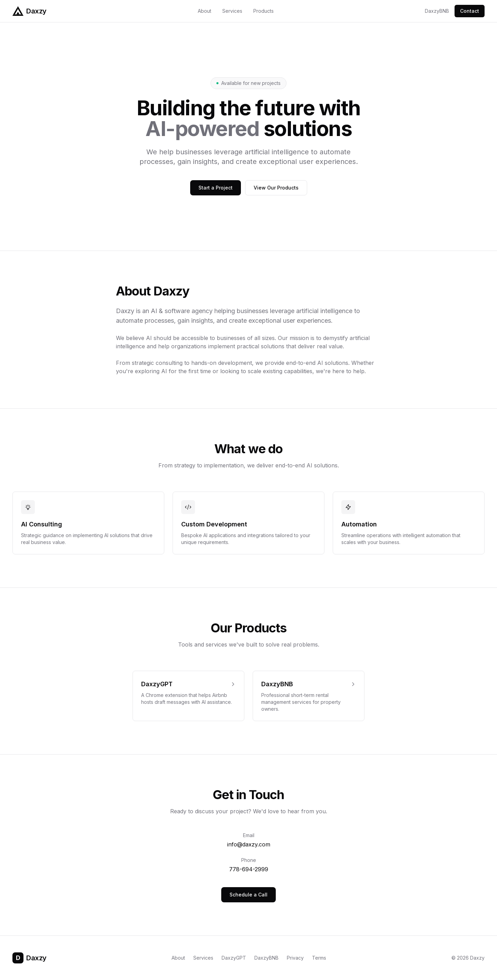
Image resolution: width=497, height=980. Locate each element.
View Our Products (276, 188)
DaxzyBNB (437, 11)
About (204, 11)
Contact (470, 11)
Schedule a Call (248, 895)
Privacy (295, 958)
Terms (319, 958)
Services (232, 11)
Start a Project (216, 188)
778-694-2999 (249, 869)
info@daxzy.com (249, 844)
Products (264, 11)
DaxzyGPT (234, 958)
